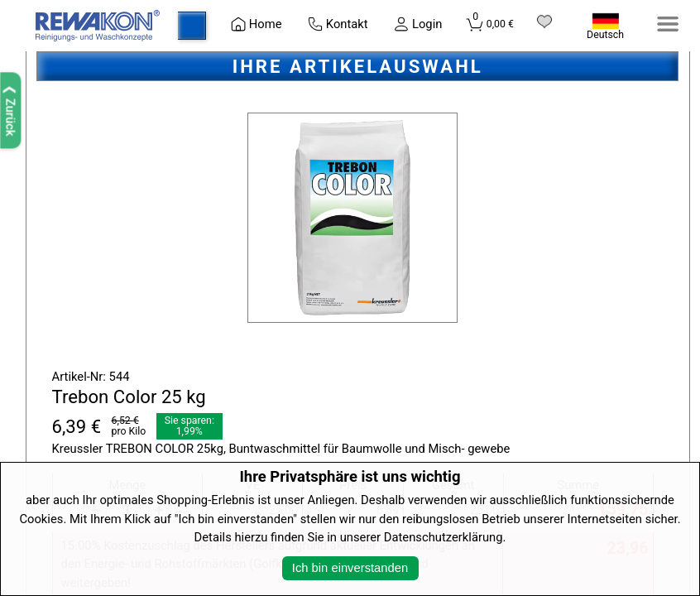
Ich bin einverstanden (350, 568)
